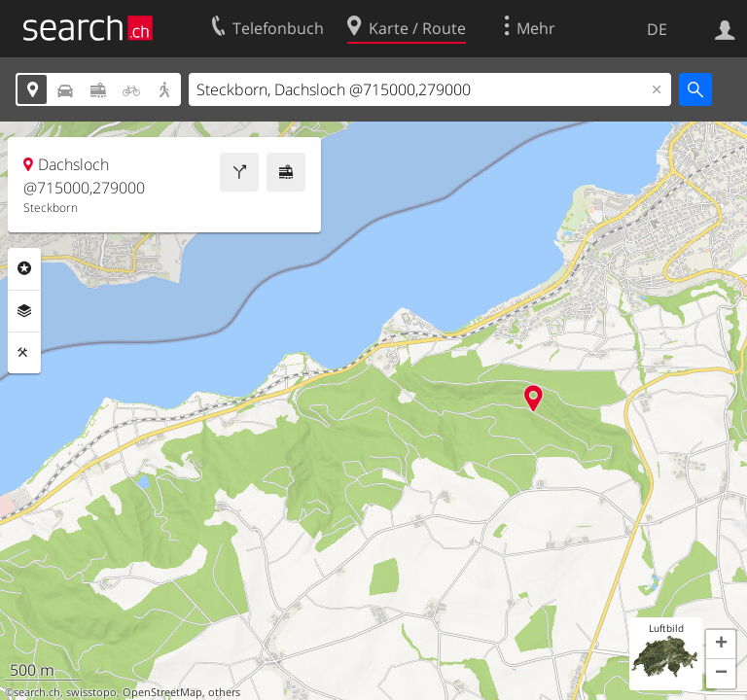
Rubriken (24, 268)
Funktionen (24, 353)
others (224, 692)
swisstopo (91, 692)
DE (657, 29)
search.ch (37, 692)
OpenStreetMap (162, 692)
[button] (721, 645)
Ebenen (24, 311)
